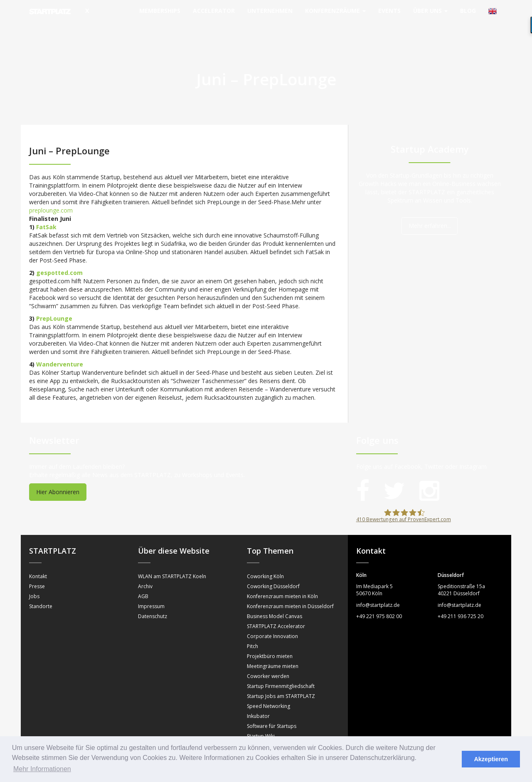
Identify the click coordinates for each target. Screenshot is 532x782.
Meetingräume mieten (273, 650)
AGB (143, 580)
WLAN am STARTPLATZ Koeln (172, 560)
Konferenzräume (335, 11)
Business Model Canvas (275, 600)
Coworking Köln (265, 560)
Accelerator (214, 11)
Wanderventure (60, 348)
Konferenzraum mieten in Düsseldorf (290, 590)
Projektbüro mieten (270, 640)
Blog (468, 11)
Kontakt (38, 560)
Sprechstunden (265, 729)
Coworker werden (268, 660)
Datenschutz (153, 600)
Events (389, 11)
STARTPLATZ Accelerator (276, 610)
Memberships (160, 11)
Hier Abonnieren (58, 475)
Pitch (252, 630)
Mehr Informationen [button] (42, 769)
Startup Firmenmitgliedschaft (281, 669)
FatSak (46, 210)
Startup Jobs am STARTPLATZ (281, 679)
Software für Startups (272, 709)
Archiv (145, 570)
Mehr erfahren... (430, 209)
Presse (37, 570)
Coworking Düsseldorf (273, 570)
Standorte (41, 590)
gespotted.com (59, 256)
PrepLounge (54, 302)
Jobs (34, 580)
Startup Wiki (261, 719)
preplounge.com (51, 194)
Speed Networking (268, 689)
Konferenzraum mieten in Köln (282, 580)
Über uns (430, 11)
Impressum (151, 590)
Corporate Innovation (272, 620)
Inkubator (258, 699)
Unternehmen (270, 11)
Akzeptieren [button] (491, 759)
